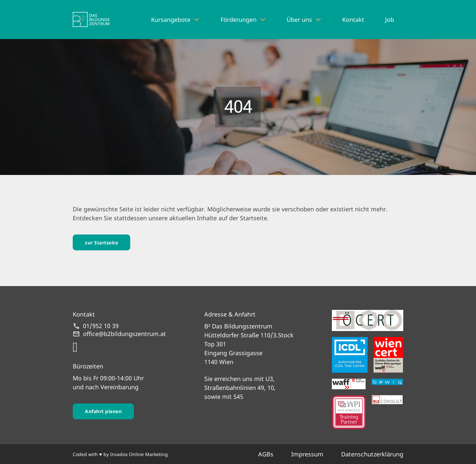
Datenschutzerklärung (372, 454)
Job (390, 20)
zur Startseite (101, 243)
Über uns (299, 20)
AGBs (266, 454)
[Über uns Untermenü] (318, 20)
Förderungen (238, 20)
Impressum (307, 454)
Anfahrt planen (103, 411)
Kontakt (353, 20)
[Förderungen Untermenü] (263, 20)
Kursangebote (171, 20)
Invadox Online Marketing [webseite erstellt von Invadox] (139, 454)
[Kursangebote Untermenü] (197, 20)
